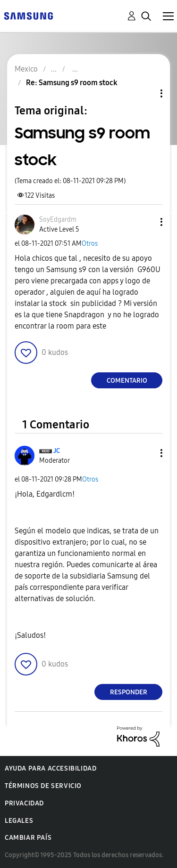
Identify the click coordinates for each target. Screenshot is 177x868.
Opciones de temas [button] (145, 93)
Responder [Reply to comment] (129, 692)
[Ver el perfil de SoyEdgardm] (58, 220)
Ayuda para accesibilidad (51, 768)
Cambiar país (28, 838)
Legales (19, 821)
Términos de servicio (43, 786)
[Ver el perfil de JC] (57, 451)
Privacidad (24, 803)
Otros (90, 244)
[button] (146, 222)
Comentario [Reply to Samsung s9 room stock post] (127, 381)
